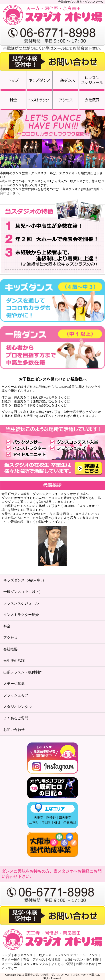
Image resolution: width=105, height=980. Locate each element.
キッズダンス (23, 955)
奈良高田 (70, 822)
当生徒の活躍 (14, 661)
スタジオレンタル (18, 707)
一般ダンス (44, 955)
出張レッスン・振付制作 (23, 672)
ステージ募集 (14, 684)
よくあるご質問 (16, 718)
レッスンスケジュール (21, 603)
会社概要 (10, 649)
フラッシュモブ (16, 695)
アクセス (10, 638)
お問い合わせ (14, 730)
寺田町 (46, 822)
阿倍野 (51, 818)
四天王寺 (65, 818)
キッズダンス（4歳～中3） (25, 580)
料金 (7, 626)
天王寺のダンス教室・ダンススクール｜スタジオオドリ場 (59, 975)
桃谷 (57, 822)
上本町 (34, 822)
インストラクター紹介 (21, 615)
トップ (6, 955)
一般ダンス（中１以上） (23, 592)
